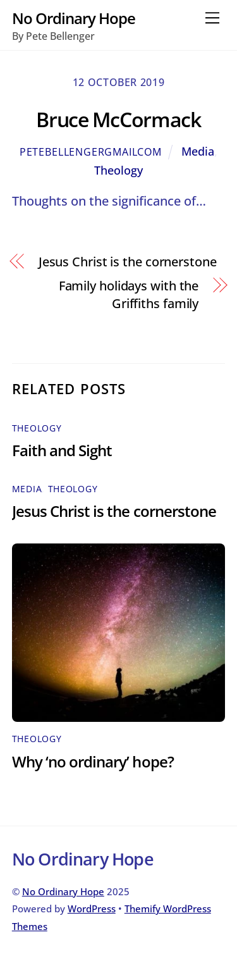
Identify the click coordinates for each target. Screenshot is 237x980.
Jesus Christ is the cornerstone (128, 262)
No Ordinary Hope (63, 891)
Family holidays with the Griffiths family (129, 295)
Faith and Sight (62, 450)
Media (198, 151)
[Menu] (212, 17)
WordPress (92, 909)
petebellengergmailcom (91, 152)
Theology (118, 170)
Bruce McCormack (118, 119)
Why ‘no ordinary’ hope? (93, 761)
